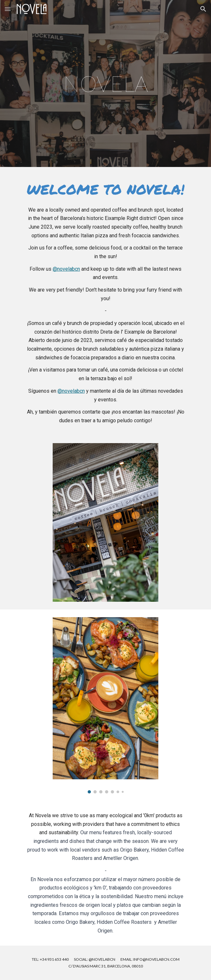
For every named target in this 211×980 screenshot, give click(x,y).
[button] (8, 9)
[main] (105, 83)
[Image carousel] (105, 705)
